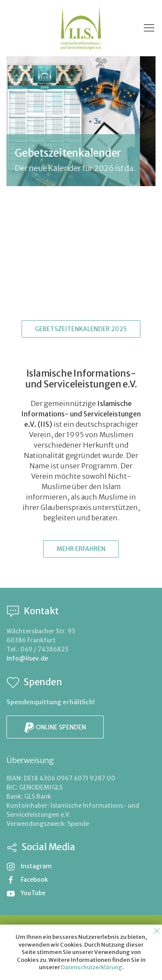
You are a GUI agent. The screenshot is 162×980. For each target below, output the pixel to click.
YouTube (26, 893)
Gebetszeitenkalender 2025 (81, 329)
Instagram (29, 866)
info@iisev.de (27, 658)
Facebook (27, 880)
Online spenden (55, 728)
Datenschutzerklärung (92, 967)
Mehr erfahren (81, 549)
